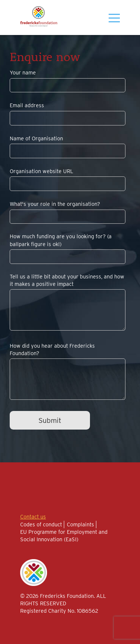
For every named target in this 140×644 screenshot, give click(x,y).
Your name (23, 72)
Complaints (80, 524)
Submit (50, 420)
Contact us (33, 517)
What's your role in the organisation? (55, 204)
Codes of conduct (41, 524)
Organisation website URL (41, 171)
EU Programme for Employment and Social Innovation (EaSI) (64, 535)
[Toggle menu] (111, 18)
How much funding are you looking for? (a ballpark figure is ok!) (61, 240)
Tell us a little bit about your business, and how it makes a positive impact (67, 280)
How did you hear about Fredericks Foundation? (52, 349)
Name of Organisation (36, 138)
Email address (27, 105)
